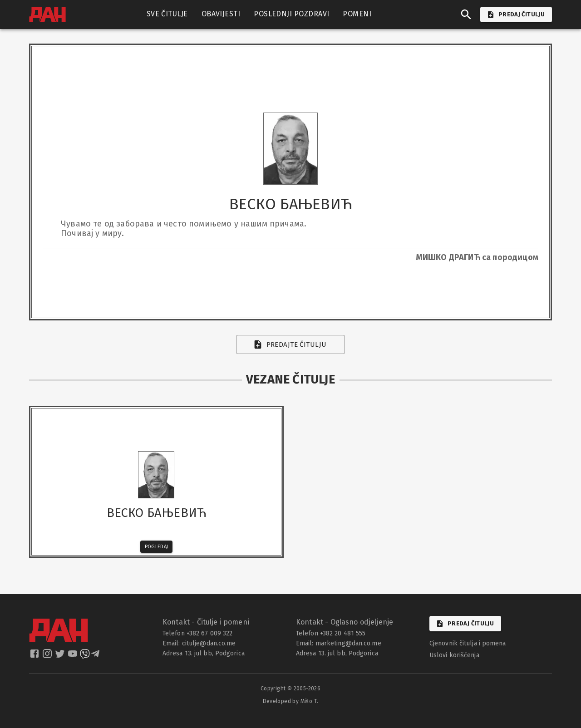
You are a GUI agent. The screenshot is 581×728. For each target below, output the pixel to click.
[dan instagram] (48, 657)
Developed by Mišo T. (291, 701)
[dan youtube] (74, 657)
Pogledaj (157, 547)
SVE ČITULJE (167, 14)
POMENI (357, 14)
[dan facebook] (35, 657)
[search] (466, 15)
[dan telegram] (96, 657)
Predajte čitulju (291, 344)
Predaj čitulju (465, 624)
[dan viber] (85, 657)
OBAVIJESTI (221, 14)
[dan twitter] (61, 657)
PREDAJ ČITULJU (516, 15)
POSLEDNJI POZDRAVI (291, 14)
